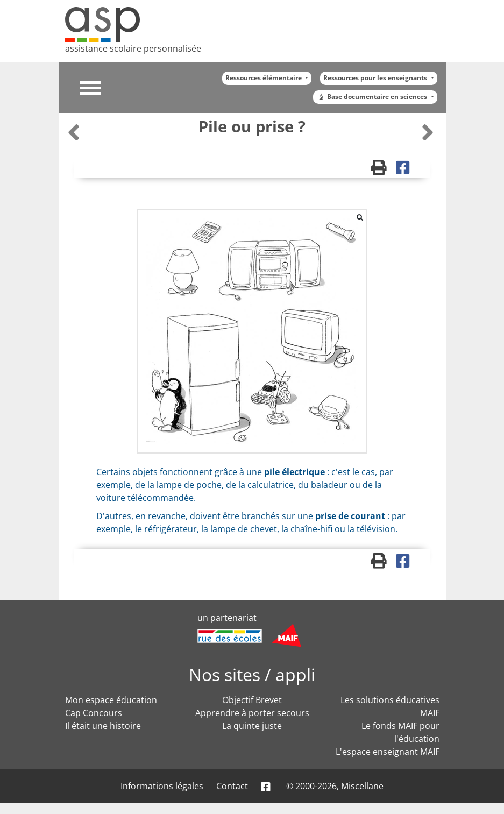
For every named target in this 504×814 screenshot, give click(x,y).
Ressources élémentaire (264, 78)
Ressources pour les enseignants (376, 78)
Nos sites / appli (252, 674)
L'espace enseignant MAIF (388, 752)
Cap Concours (94, 713)
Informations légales (162, 786)
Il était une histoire (103, 726)
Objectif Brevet (252, 700)
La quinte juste (252, 726)
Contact (232, 786)
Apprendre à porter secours (252, 713)
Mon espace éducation (111, 700)
